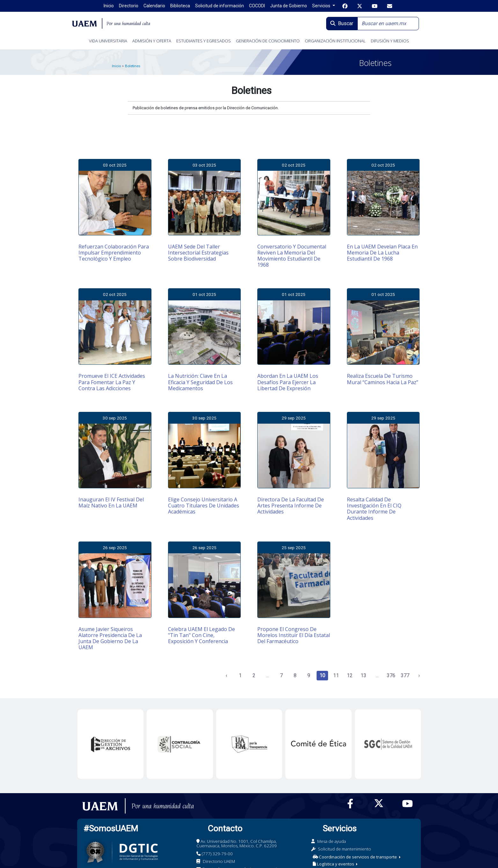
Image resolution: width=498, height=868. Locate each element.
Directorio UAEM (219, 861)
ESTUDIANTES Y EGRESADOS (204, 41)
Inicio (116, 66)
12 (350, 675)
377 (405, 675)
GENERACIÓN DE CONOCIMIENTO (268, 41)
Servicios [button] (322, 6)
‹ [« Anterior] (227, 675)
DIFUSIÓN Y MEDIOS (390, 41)
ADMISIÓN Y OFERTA (152, 41)
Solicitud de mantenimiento (344, 849)
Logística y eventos (334, 864)
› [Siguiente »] (419, 675)
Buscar (342, 23)
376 (391, 675)
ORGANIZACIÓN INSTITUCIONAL (335, 41)
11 (336, 675)
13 (363, 675)
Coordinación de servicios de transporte (355, 857)
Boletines (133, 66)
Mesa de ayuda (332, 841)
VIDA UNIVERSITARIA (108, 41)
